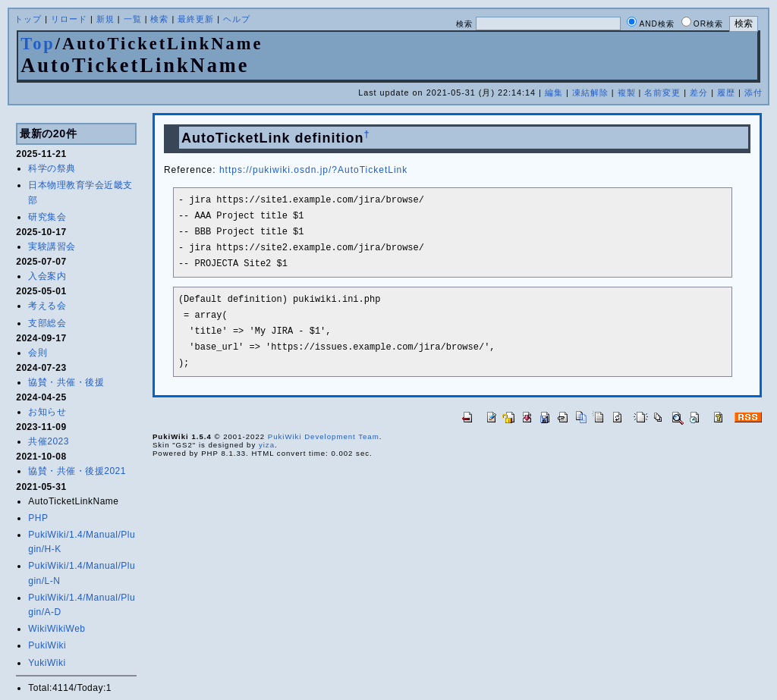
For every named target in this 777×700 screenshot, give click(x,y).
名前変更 (662, 93)
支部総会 (47, 323)
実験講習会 (52, 246)
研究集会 (47, 217)
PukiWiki (47, 645)
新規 (105, 19)
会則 (38, 353)
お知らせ (47, 412)
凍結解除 (590, 93)
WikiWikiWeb (57, 629)
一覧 (133, 19)
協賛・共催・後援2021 (77, 471)
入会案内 (47, 276)
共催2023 (49, 441)
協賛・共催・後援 (66, 382)
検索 (159, 19)
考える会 (47, 306)
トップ (28, 19)
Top (38, 44)
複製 (627, 93)
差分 (699, 93)
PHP (38, 518)
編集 (554, 93)
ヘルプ (237, 19)
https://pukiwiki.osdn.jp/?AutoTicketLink (313, 170)
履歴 (726, 93)
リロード (69, 19)
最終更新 (196, 19)
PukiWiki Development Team (324, 436)
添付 (753, 93)
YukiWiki (47, 663)
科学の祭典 (52, 168)
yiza (267, 445)
